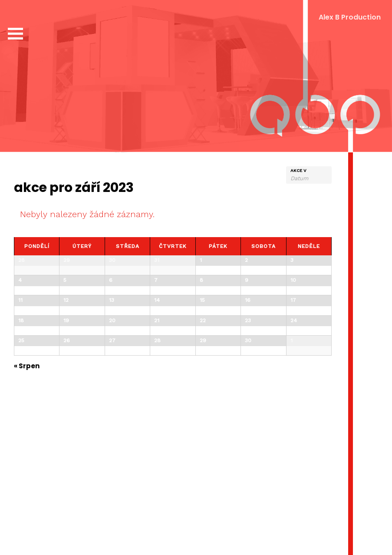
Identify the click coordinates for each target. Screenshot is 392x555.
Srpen (27, 505)
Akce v (298, 171)
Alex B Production (350, 17)
